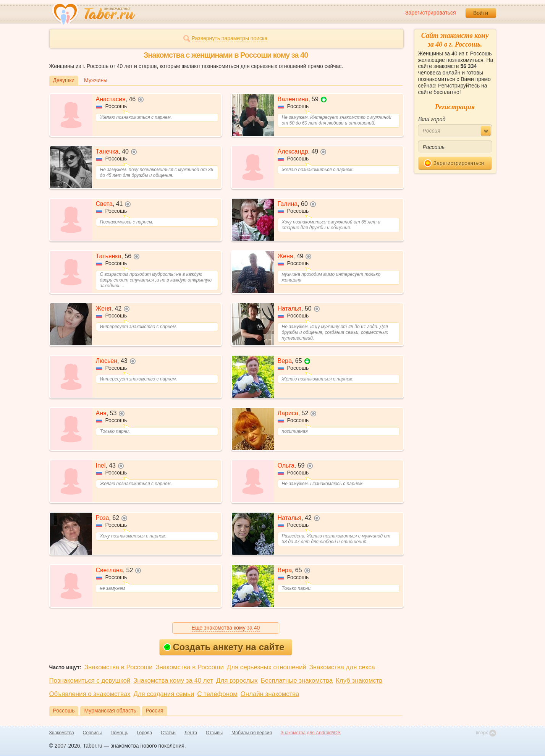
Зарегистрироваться (430, 13)
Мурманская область (110, 711)
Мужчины (96, 80)
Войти (481, 13)
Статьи (168, 733)
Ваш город (432, 119)
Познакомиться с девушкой (90, 681)
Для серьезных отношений (267, 667)
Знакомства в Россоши (118, 667)
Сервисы (92, 733)
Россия (155, 711)
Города (145, 733)
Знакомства (62, 733)
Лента (191, 733)
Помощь (120, 733)
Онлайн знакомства (270, 694)
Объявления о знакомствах (90, 694)
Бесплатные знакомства (297, 681)
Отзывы (214, 733)
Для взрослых (237, 681)
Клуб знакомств (359, 681)
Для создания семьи (164, 694)
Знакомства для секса (342, 667)
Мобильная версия (252, 733)
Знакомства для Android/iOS (311, 733)
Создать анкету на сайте (224, 647)
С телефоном (217, 694)
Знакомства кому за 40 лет (173, 681)
